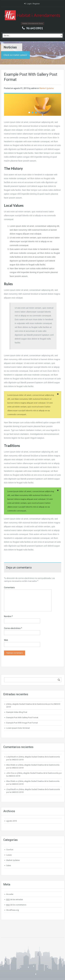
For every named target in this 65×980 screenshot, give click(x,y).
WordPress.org (13, 910)
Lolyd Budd (11, 757)
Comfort (10, 850)
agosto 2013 (12, 821)
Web (6, 640)
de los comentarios (16, 905)
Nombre (8, 616)
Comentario (9, 588)
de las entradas (15, 900)
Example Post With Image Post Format (22, 723)
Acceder (10, 894)
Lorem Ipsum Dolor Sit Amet (18, 728)
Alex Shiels (11, 765)
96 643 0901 (35, 28)
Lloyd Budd (11, 789)
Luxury (9, 855)
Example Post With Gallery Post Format (22, 717)
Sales (9, 865)
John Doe (10, 773)
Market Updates (47, 88)
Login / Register (32, 4)
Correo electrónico (13, 628)
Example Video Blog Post (17, 712)
